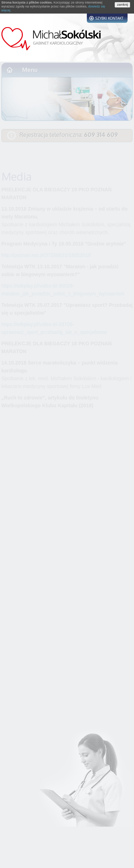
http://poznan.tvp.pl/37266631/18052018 (46, 255)
